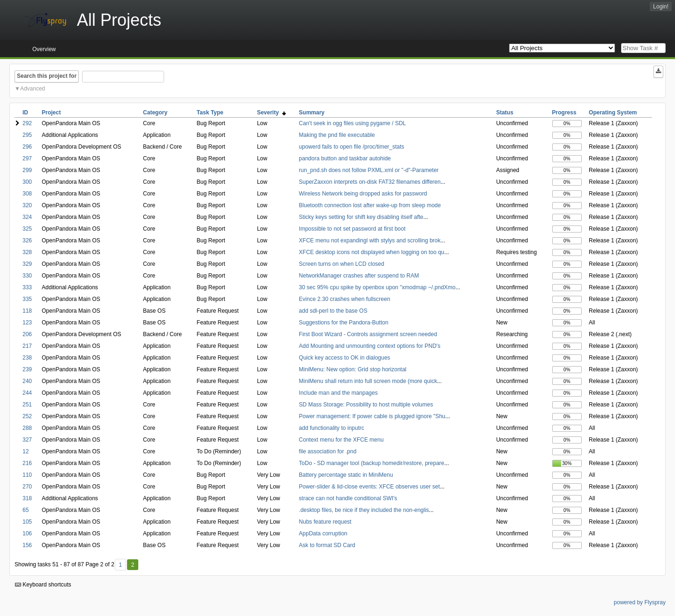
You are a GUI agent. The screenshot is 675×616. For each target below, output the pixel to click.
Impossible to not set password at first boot (352, 229)
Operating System (613, 113)
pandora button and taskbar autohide (345, 158)
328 (27, 252)
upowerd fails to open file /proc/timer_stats (352, 147)
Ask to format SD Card (327, 545)
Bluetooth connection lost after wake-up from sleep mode (370, 205)
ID (25, 113)
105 (27, 522)
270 (27, 487)
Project (51, 113)
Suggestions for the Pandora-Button (344, 323)
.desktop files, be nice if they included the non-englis (364, 510)
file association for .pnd (328, 451)
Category (155, 113)
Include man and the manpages (338, 393)
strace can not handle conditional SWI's (348, 498)
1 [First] (120, 565)
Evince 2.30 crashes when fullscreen (345, 299)
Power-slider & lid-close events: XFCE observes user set (370, 487)
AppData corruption (323, 533)
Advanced (33, 89)
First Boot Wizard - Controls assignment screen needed (368, 334)
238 (27, 358)
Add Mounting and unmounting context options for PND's (370, 346)
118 (27, 311)
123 (27, 323)
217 (27, 346)
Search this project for (47, 76)
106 (27, 533)
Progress (564, 113)
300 (27, 182)
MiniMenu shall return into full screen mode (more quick (368, 381)
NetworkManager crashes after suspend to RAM (359, 276)
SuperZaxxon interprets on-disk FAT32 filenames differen (370, 182)
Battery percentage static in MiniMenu (346, 475)
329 (27, 264)
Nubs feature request (325, 522)
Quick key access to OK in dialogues (345, 358)
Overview (44, 49)
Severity (271, 113)
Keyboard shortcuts (43, 585)
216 (27, 463)
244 (27, 393)
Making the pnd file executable (337, 135)
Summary (312, 113)
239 (27, 369)
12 (26, 451)
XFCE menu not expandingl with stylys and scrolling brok (370, 240)
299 (27, 170)
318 (27, 498)
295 (27, 135)
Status (505, 113)
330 (27, 276)
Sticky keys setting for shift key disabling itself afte (361, 217)
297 (27, 158)
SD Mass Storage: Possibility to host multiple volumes (366, 405)
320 (27, 205)
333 (27, 287)
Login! (661, 7)
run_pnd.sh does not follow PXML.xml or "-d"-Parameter (369, 170)
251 (27, 405)
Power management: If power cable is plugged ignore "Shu (372, 416)
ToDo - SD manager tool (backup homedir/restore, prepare (372, 463)
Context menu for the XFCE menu (341, 440)
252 (27, 416)
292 (27, 123)
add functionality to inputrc (332, 428)
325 (27, 229)
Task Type (210, 113)
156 (27, 545)
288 (27, 428)
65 (26, 510)
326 (27, 240)
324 (27, 217)
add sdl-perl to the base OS (333, 311)
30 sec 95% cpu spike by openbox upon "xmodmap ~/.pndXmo (377, 287)
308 (27, 194)
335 (27, 299)
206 (27, 334)
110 (27, 475)
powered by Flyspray (640, 602)
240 (27, 381)
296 (27, 147)
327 (27, 440)
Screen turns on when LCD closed (342, 264)
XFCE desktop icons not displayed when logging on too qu (372, 252)
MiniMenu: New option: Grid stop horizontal (353, 369)
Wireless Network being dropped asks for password (363, 194)
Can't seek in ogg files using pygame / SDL (352, 123)
